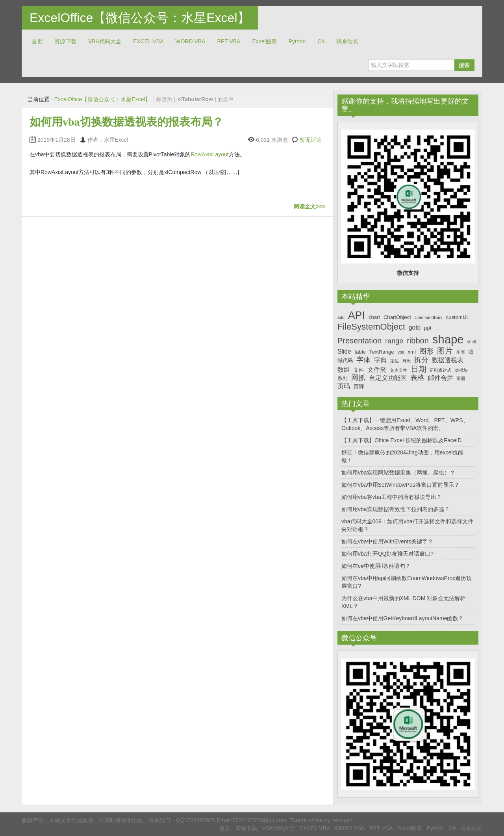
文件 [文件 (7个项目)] (359, 370)
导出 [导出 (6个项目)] (407, 361)
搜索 (464, 65)
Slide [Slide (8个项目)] (344, 351)
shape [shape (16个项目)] (448, 339)
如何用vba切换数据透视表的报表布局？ (126, 122)
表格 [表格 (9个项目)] (417, 378)
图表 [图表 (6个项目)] (461, 352)
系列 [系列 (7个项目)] (343, 378)
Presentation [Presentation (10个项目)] (359, 341)
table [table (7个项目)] (360, 352)
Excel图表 (264, 41)
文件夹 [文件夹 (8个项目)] (377, 370)
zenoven (342, 820)
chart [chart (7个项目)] (374, 317)
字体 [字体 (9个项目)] (363, 360)
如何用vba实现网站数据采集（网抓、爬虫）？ (398, 473)
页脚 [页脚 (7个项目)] (359, 386)
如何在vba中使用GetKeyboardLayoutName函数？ (402, 618)
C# (321, 41)
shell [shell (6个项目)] (471, 342)
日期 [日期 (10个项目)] (419, 369)
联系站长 (347, 41)
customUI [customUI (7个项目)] (457, 317)
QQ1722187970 (196, 820)
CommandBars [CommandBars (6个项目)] (429, 317)
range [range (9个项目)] (394, 341)
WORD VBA (190, 41)
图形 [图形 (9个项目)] (426, 351)
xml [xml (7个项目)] (411, 352)
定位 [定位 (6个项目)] (395, 361)
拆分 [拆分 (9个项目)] (421, 360)
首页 (37, 41)
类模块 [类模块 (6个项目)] (461, 370)
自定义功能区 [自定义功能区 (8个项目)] (388, 378)
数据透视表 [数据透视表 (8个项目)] (448, 360)
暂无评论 (311, 140)
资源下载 (65, 41)
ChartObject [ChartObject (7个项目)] (397, 317)
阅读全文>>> (310, 206)
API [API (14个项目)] (357, 315)
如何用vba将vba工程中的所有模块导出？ (392, 497)
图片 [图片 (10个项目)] (445, 351)
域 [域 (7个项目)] (471, 352)
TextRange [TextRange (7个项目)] (382, 352)
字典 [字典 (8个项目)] (380, 360)
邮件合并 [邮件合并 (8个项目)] (441, 378)
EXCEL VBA (148, 41)
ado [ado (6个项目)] (341, 317)
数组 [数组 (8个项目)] (344, 370)
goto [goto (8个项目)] (415, 327)
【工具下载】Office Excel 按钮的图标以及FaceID (401, 440)
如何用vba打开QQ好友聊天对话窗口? (387, 554)
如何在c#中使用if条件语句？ (376, 566)
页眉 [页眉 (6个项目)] (461, 378)
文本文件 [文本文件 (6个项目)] (398, 370)
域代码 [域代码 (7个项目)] (345, 361)
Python (297, 41)
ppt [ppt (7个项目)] (428, 328)
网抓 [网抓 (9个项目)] (358, 378)
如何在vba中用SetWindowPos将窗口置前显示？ (400, 485)
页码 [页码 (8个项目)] (344, 386)
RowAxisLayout (210, 154)
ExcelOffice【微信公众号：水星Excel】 (140, 18)
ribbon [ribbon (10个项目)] (418, 341)
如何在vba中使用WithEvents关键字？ (387, 541)
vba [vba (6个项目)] (401, 352)
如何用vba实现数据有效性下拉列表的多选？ (396, 509)
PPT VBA (229, 41)
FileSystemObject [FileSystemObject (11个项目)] (371, 327)
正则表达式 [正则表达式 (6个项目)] (440, 370)
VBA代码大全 (105, 41)
